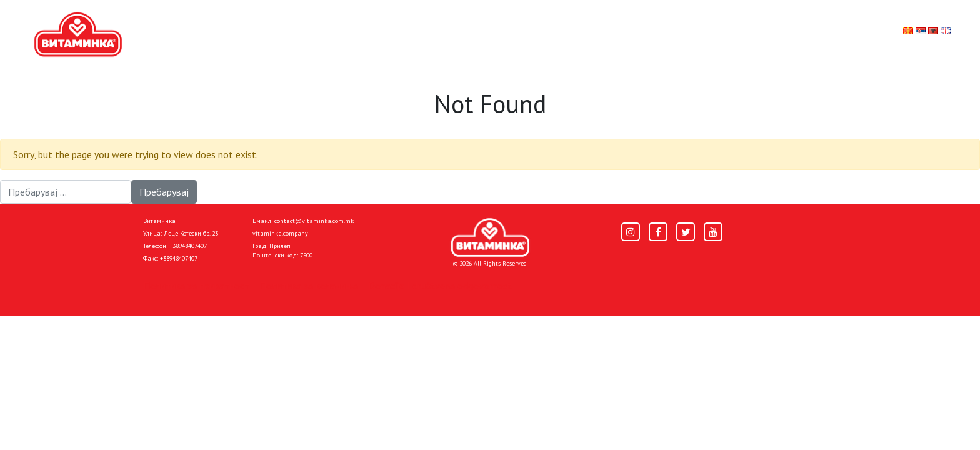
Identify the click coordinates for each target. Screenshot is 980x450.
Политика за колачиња (309, 286)
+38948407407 (188, 246)
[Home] (490, 237)
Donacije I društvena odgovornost (440, 286)
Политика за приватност (196, 286)
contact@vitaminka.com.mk (314, 221)
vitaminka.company (280, 233)
